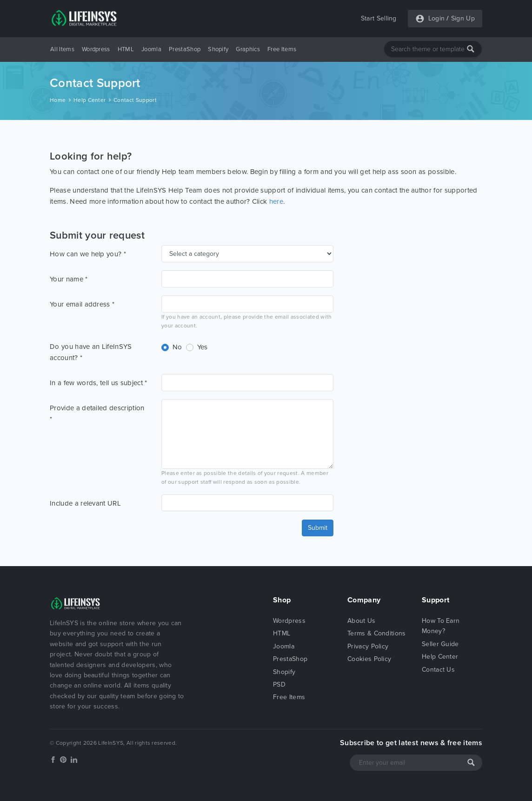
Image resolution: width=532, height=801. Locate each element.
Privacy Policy (368, 646)
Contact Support (135, 100)
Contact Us (438, 670)
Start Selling (379, 18)
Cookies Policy (369, 659)
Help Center (90, 100)
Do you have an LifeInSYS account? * (91, 352)
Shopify (218, 49)
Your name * (69, 279)
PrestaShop (185, 49)
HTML (126, 49)
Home (58, 100)
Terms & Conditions (377, 633)
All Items (62, 49)
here (276, 201)
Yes (203, 347)
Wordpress (96, 49)
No (177, 347)
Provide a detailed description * (97, 414)
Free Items (282, 49)
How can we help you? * (88, 254)
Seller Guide (440, 644)
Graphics (248, 49)
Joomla (151, 49)
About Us (362, 621)
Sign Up (463, 18)
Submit (318, 528)
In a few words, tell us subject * (99, 383)
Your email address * (82, 304)
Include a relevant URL (85, 503)
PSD (279, 684)
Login (437, 18)
